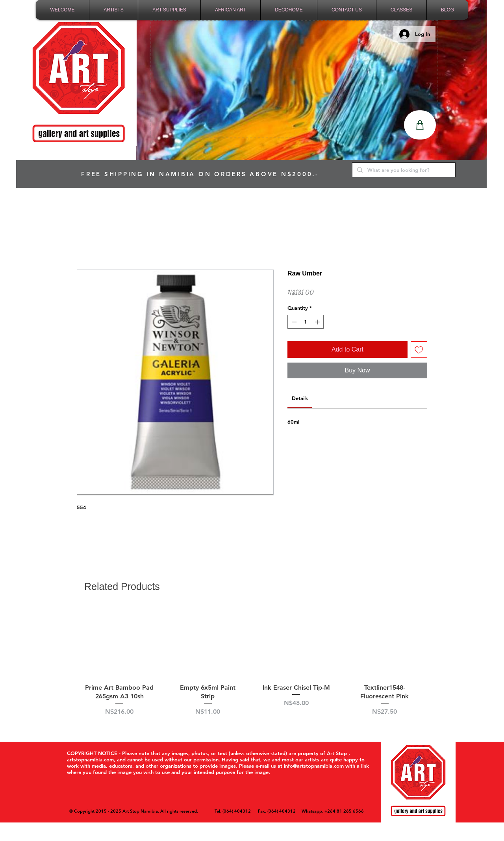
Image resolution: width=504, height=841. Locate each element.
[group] (252, 666)
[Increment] (318, 322)
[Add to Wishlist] (419, 350)
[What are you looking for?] (403, 170)
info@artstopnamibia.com (314, 766)
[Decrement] (293, 322)
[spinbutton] (306, 322)
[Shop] (420, 125)
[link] (300, 398)
